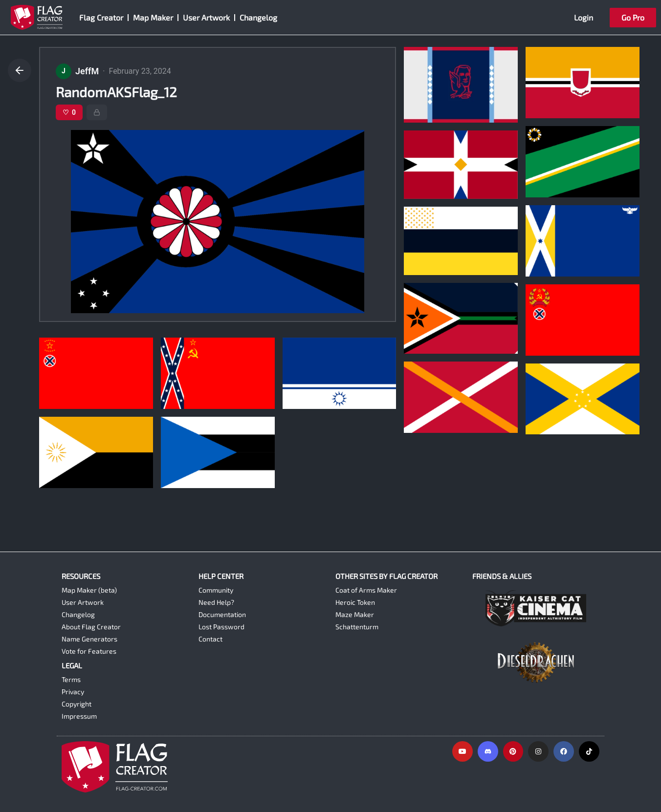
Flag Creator (101, 17)
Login (584, 17)
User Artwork (206, 17)
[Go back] (20, 70)
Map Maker (153, 17)
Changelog (258, 17)
